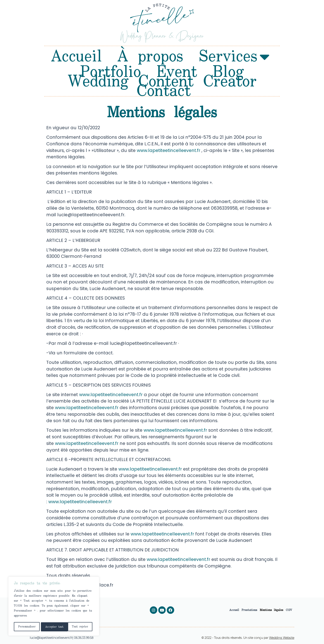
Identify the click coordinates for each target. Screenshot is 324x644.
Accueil (76, 57)
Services (234, 57)
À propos (150, 57)
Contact (164, 91)
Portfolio (110, 72)
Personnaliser (26, 627)
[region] (54, 607)
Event (177, 72)
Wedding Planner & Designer (162, 37)
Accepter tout (80, 627)
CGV (289, 610)
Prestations (249, 610)
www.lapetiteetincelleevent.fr (169, 150)
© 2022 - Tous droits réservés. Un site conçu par (248, 638)
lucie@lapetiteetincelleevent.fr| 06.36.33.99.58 (62, 638)
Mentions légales (272, 610)
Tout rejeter (53, 627)
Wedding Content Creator (162, 82)
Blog (228, 72)
